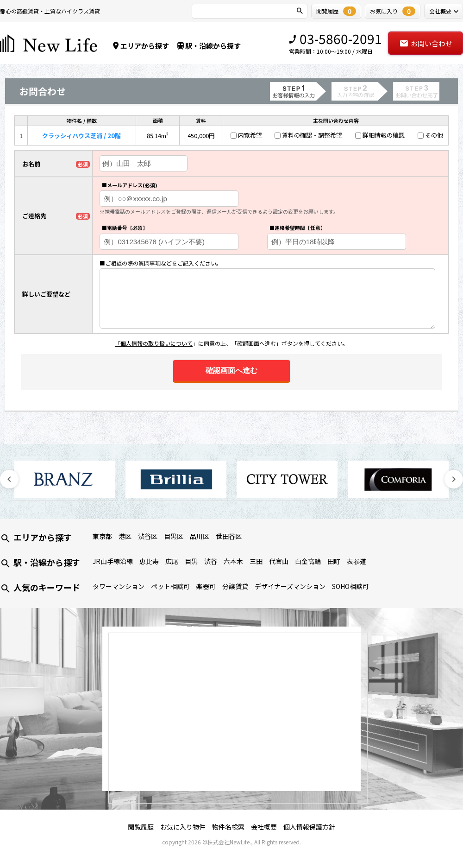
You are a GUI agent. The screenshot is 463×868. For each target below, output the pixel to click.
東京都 (102, 536)
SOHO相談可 (350, 586)
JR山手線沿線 (113, 561)
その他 (434, 135)
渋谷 (211, 561)
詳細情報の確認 (384, 135)
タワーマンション (119, 586)
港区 (125, 536)
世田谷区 (229, 536)
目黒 (191, 561)
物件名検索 (228, 827)
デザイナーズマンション (290, 586)
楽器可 (206, 586)
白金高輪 (308, 561)
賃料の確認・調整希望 (312, 135)
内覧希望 (250, 135)
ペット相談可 (170, 586)
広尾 (172, 561)
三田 (256, 561)
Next (454, 479)
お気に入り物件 (183, 827)
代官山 (279, 561)
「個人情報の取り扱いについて (154, 343)
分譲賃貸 (235, 586)
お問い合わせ (426, 43)
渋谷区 (148, 536)
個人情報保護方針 (309, 827)
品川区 (200, 536)
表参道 (357, 561)
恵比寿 (149, 561)
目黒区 (174, 536)
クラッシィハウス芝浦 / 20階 (81, 136)
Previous (9, 479)
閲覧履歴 (141, 827)
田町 (334, 561)
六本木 (233, 561)
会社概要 (264, 827)
